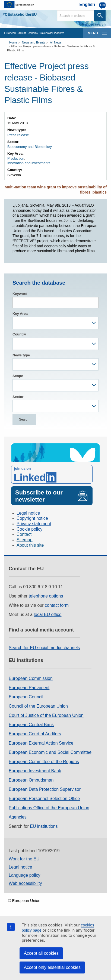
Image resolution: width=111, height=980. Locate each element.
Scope (18, 376)
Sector (18, 397)
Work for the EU (24, 859)
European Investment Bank (35, 771)
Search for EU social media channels (44, 648)
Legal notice (28, 513)
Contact (24, 534)
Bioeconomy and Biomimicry (30, 147)
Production (16, 158)
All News (56, 42)
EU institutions (44, 826)
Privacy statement (34, 524)
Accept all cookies (41, 953)
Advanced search (92, 24)
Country (19, 334)
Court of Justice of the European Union (46, 715)
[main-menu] (104, 33)
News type (21, 355)
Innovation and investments (29, 163)
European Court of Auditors (35, 734)
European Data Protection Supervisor (45, 789)
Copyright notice (32, 518)
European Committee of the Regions (44, 762)
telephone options (46, 596)
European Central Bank (31, 725)
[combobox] (55, 323)
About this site (30, 545)
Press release (18, 135)
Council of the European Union (38, 706)
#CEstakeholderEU (20, 14)
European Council (26, 697)
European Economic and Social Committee (50, 752)
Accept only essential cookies (52, 967)
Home (13, 42)
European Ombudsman (31, 780)
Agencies (18, 817)
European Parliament (29, 688)
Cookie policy (29, 529)
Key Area (20, 314)
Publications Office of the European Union (49, 808)
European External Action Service (41, 743)
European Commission (31, 678)
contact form (57, 605)
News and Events (34, 42)
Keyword (20, 294)
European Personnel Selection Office (44, 799)
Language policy (25, 875)
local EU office (48, 615)
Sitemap (25, 540)
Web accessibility (25, 883)
